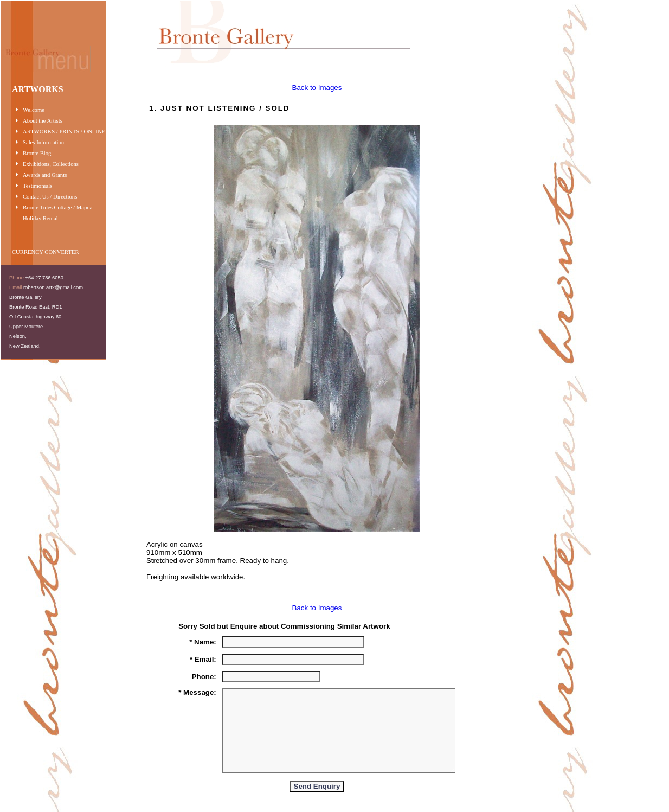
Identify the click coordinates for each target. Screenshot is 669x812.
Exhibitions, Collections (51, 164)
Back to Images (317, 88)
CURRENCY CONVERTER (46, 252)
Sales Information (43, 142)
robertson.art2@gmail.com (53, 287)
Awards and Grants (45, 175)
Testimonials (37, 186)
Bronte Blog (37, 153)
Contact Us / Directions (50, 197)
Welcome (34, 110)
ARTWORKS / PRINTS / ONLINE (64, 132)
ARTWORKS (38, 89)
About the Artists (43, 121)
